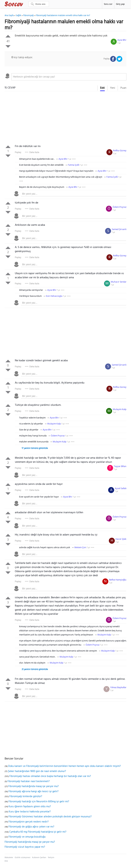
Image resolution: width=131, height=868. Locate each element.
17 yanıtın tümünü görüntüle (35, 448)
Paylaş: (18, 152)
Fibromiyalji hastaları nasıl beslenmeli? (29, 781)
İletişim (51, 858)
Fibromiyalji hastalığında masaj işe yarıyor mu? (34, 786)
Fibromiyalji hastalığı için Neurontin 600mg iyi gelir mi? (39, 802)
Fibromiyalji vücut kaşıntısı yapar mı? (25, 847)
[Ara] (39, 4)
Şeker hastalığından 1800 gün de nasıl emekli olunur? (37, 771)
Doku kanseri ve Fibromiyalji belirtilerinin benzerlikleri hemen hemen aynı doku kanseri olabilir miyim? (64, 766)
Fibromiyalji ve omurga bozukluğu (27, 837)
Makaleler (9, 858)
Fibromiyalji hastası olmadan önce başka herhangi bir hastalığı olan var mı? (50, 776)
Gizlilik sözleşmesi (23, 858)
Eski (102, 88)
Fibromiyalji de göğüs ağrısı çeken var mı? (31, 827)
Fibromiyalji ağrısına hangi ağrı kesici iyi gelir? (34, 792)
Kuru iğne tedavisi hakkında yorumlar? (30, 812)
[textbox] (69, 77)
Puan (123, 88)
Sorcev (25, 5)
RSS (6, 861)
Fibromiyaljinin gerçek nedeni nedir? (29, 822)
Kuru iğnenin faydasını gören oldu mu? (30, 807)
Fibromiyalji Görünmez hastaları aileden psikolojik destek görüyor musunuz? (50, 817)
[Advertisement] (65, 119)
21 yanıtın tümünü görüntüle (35, 669)
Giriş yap (120, 4)
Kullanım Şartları (39, 858)
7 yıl (119, 43)
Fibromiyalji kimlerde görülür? (26, 796)
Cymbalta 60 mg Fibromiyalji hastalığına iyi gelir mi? (38, 832)
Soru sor (108, 4)
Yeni (113, 88)
